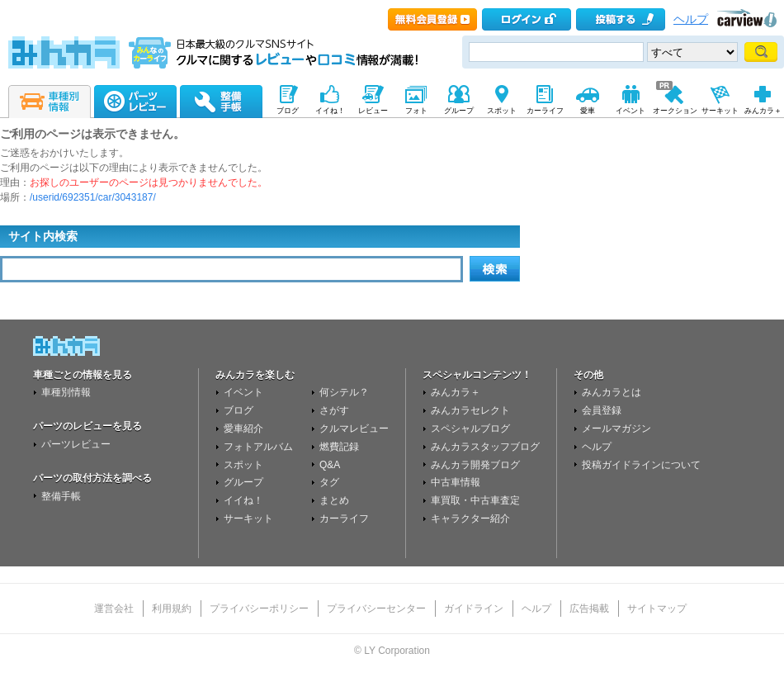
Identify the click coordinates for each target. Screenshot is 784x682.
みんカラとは (612, 392)
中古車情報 (456, 482)
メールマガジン (616, 429)
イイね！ (243, 500)
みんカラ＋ (456, 392)
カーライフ (344, 519)
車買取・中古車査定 (475, 500)
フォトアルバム (258, 447)
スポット (243, 465)
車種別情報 (66, 392)
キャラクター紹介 (470, 519)
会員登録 (602, 410)
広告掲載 (589, 609)
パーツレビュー (76, 444)
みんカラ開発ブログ (475, 465)
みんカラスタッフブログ (485, 447)
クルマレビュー (354, 429)
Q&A (330, 465)
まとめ (334, 500)
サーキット (248, 519)
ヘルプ (691, 19)
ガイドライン (474, 609)
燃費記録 (339, 447)
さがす (334, 410)
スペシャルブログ (470, 429)
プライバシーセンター (376, 609)
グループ (243, 482)
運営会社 (114, 609)
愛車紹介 (243, 429)
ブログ (239, 410)
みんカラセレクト (470, 410)
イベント (243, 392)
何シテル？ (344, 392)
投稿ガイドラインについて (641, 465)
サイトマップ (657, 609)
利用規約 (172, 609)
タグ (329, 482)
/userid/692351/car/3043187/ (93, 197)
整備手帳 (61, 496)
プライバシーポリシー (259, 609)
